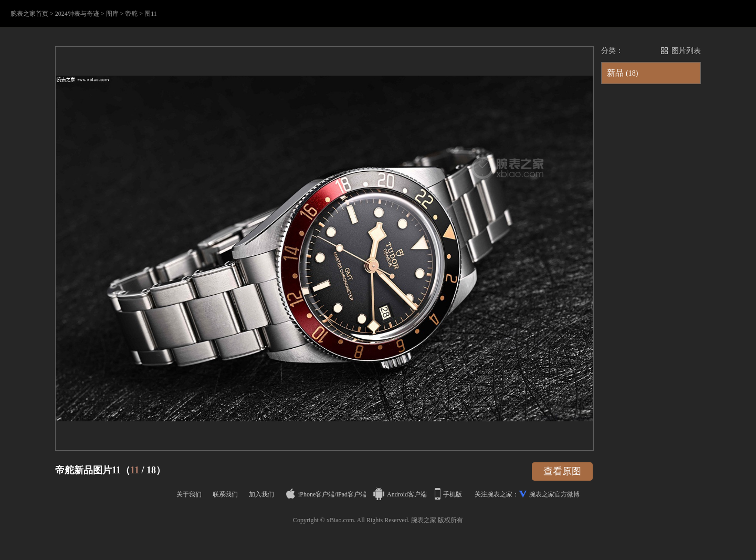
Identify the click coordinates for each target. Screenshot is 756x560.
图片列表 (686, 51)
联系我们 (225, 494)
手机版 (449, 494)
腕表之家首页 (29, 14)
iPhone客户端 (310, 494)
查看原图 (562, 471)
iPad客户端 (351, 494)
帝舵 (131, 14)
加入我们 (261, 494)
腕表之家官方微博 (554, 494)
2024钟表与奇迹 (77, 14)
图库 (112, 14)
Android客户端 (401, 494)
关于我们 (189, 494)
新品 (622, 73)
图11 (151, 14)
